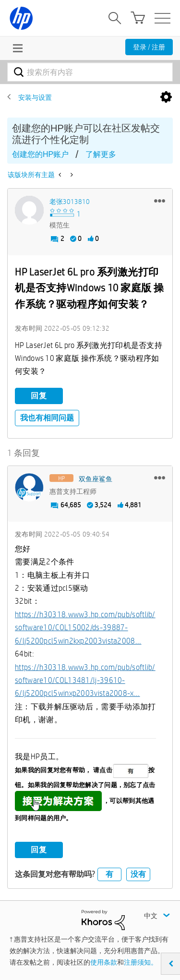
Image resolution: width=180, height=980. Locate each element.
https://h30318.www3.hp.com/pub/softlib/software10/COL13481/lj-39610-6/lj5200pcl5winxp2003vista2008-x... (85, 681)
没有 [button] (138, 874)
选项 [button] (166, 97)
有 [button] (109, 874)
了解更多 (101, 154)
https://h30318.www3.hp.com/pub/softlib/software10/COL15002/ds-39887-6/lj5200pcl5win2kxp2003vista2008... (85, 628)
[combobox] (90, 72)
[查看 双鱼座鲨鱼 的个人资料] (96, 479)
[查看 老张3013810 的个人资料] (70, 202)
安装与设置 (35, 97)
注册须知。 (141, 962)
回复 (39, 396)
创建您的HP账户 (40, 154)
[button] (160, 201)
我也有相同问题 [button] (47, 418)
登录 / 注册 (149, 47)
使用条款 (104, 962)
